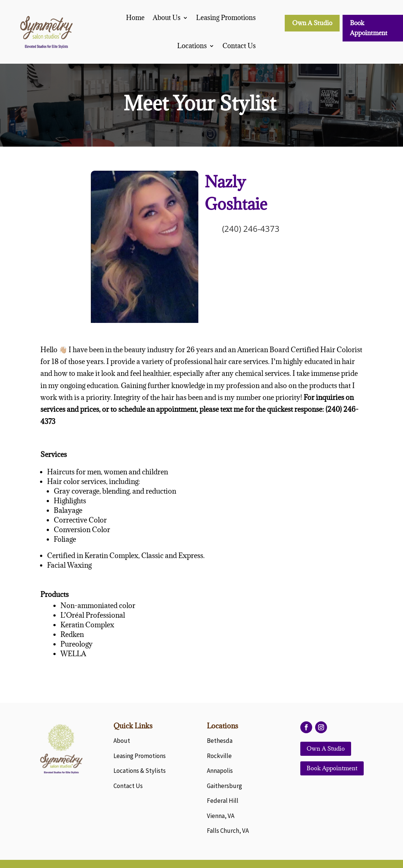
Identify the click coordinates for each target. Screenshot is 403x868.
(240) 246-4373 (251, 228)
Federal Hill (223, 801)
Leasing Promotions (226, 18)
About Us (167, 18)
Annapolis (220, 771)
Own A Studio (312, 23)
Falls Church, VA (228, 831)
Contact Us (239, 46)
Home (135, 18)
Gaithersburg (224, 786)
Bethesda (220, 741)
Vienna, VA (221, 816)
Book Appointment (369, 28)
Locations (192, 46)
